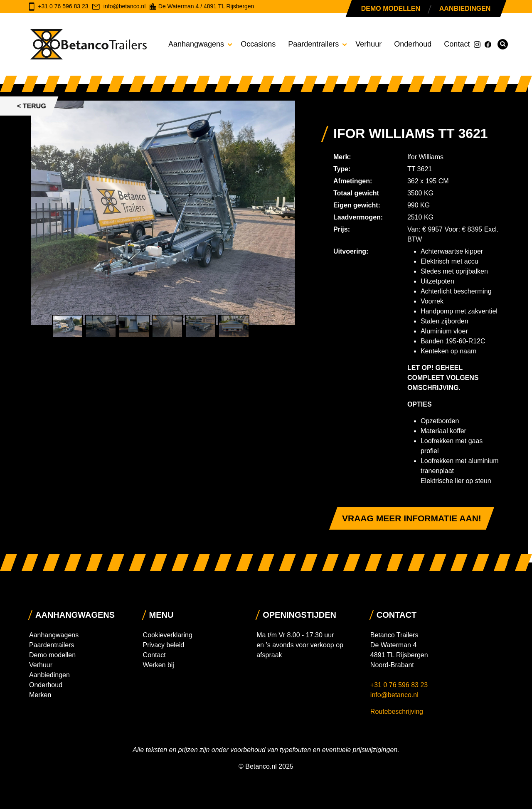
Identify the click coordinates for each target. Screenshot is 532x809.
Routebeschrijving (397, 712)
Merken (40, 695)
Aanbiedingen (465, 9)
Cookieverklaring (168, 635)
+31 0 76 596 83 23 (400, 685)
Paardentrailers (313, 44)
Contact (457, 44)
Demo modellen (391, 9)
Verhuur (368, 44)
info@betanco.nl (394, 695)
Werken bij (159, 665)
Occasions (258, 44)
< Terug (32, 106)
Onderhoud (413, 44)
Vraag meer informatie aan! (412, 518)
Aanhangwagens (196, 44)
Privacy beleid (164, 645)
